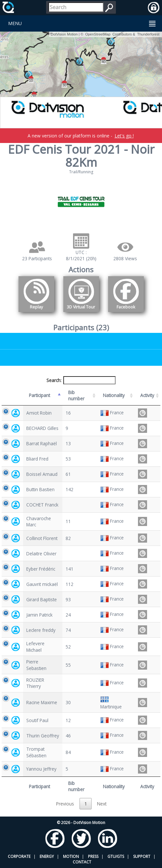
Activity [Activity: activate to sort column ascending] (147, 395)
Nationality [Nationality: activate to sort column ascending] (114, 395)
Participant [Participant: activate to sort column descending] (39, 395)
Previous (65, 804)
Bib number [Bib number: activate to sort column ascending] (76, 395)
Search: (81, 380)
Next (102, 804)
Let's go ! (124, 136)
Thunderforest (148, 34)
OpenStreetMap (98, 34)
